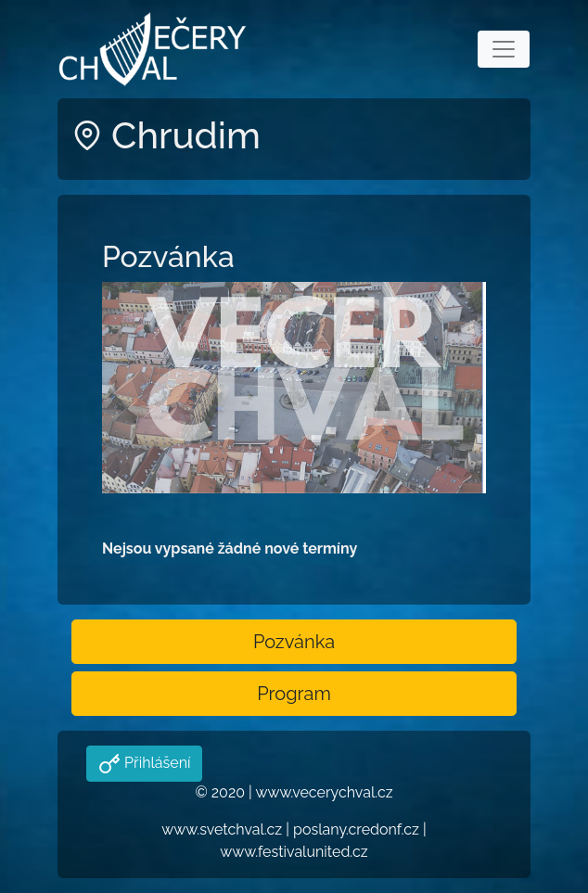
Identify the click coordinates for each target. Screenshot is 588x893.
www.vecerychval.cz (324, 792)
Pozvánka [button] (294, 642)
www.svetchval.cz (222, 829)
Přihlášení (155, 763)
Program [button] (294, 694)
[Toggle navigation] (504, 49)
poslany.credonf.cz (356, 829)
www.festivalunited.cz (294, 852)
